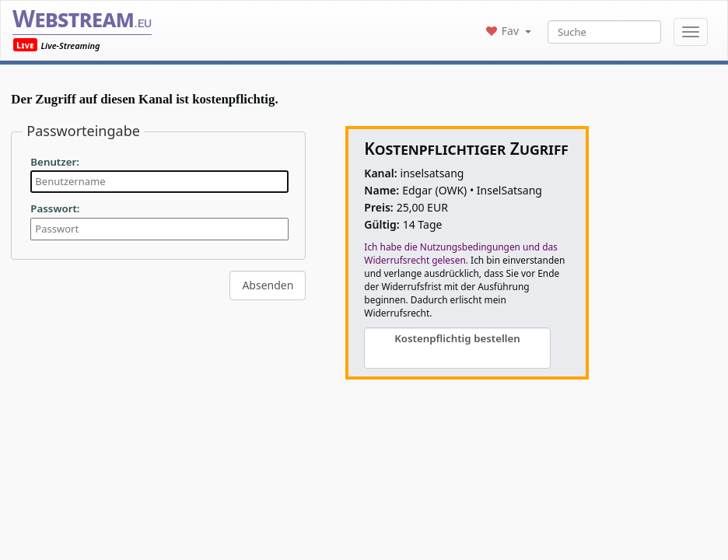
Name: (381, 190)
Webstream (82, 18)
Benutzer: (55, 162)
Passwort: (55, 208)
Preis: (378, 207)
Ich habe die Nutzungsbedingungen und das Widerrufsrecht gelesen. (460, 253)
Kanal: (380, 173)
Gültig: (381, 224)
